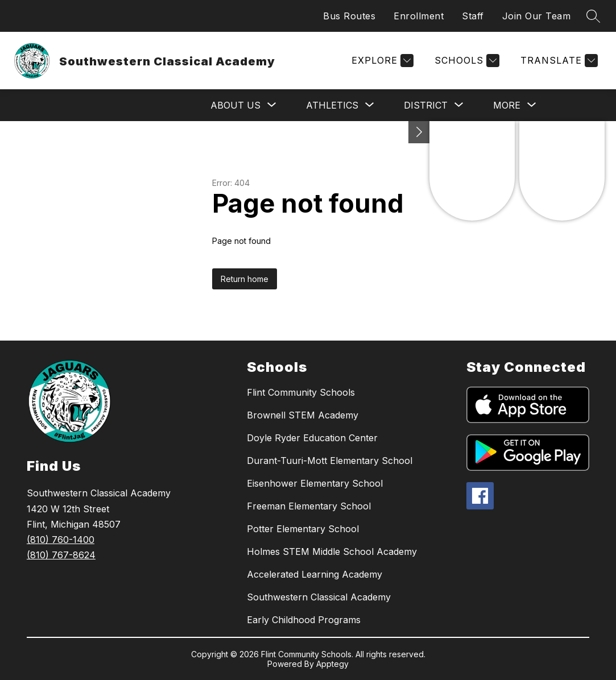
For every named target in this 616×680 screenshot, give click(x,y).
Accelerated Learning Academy (315, 574)
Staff (473, 16)
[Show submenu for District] (426, 105)
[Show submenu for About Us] (235, 105)
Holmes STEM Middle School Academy (332, 552)
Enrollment (419, 16)
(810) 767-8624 (61, 555)
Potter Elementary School (303, 529)
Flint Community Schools (301, 392)
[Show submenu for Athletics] (332, 105)
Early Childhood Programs (304, 620)
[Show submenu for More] (507, 105)
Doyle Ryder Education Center (312, 438)
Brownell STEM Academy (303, 415)
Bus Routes (349, 16)
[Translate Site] (558, 61)
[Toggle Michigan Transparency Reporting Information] (419, 132)
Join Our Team (537, 16)
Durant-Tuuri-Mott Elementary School (330, 461)
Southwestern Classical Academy (319, 597)
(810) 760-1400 (61, 540)
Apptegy (332, 664)
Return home (245, 279)
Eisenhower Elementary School (315, 483)
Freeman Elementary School (309, 506)
